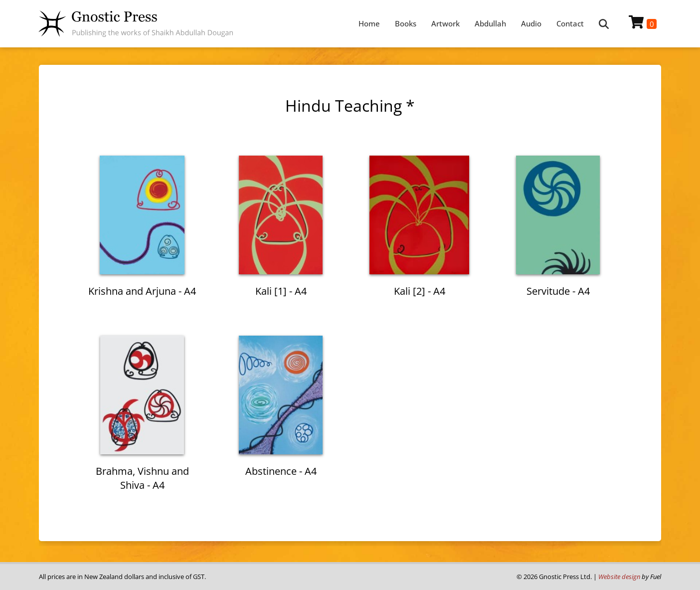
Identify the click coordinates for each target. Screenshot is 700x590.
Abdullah (490, 23)
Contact (570, 23)
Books (406, 23)
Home (369, 23)
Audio (531, 23)
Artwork (445, 23)
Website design (619, 577)
